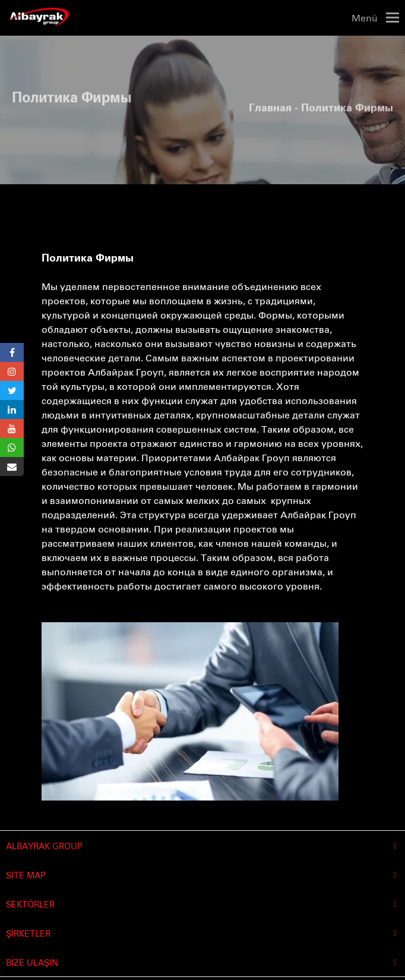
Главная (270, 105)
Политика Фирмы (88, 259)
